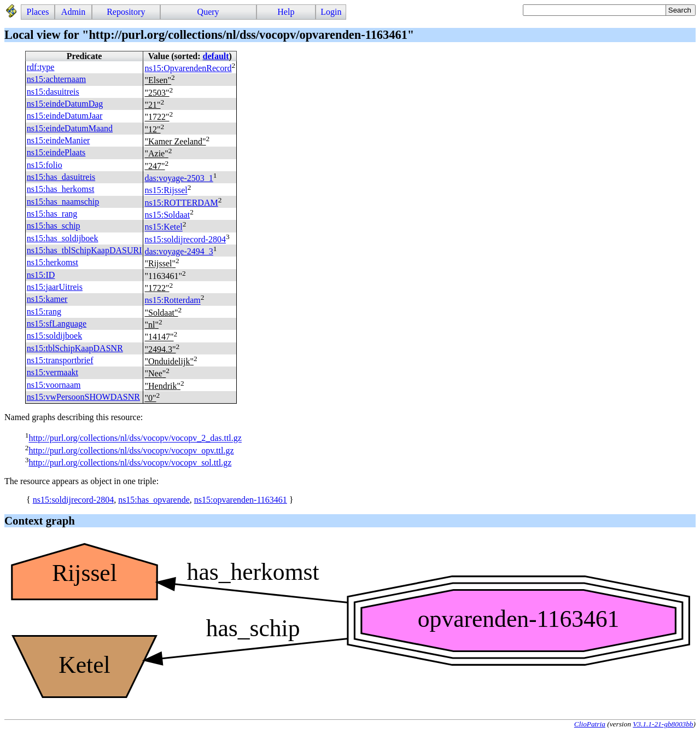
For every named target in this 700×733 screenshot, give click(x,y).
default (216, 56)
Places (38, 12)
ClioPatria (590, 724)
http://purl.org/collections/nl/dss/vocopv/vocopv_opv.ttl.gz (131, 450)
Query (208, 12)
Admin (73, 12)
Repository (126, 12)
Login (331, 12)
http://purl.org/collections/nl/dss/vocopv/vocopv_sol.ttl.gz (130, 463)
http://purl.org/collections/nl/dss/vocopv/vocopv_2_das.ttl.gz (135, 438)
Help (286, 12)
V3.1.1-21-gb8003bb (663, 724)
